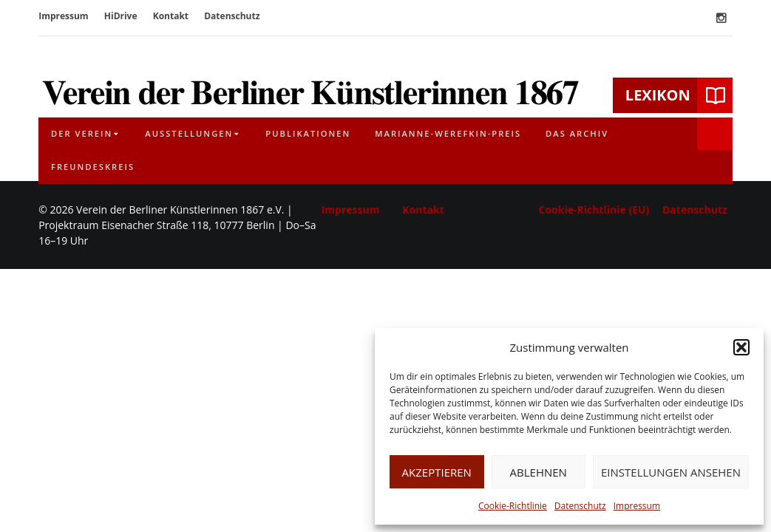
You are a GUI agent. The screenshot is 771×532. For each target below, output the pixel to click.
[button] (741, 347)
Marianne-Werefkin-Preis (448, 133)
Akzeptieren (437, 472)
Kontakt (171, 16)
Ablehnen (539, 472)
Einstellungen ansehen (671, 472)
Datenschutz (580, 506)
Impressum (637, 506)
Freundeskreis (93, 167)
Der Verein (82, 133)
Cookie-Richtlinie (513, 506)
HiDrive (121, 16)
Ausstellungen (189, 133)
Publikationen (308, 133)
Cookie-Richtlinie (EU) (594, 209)
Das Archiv (577, 133)
